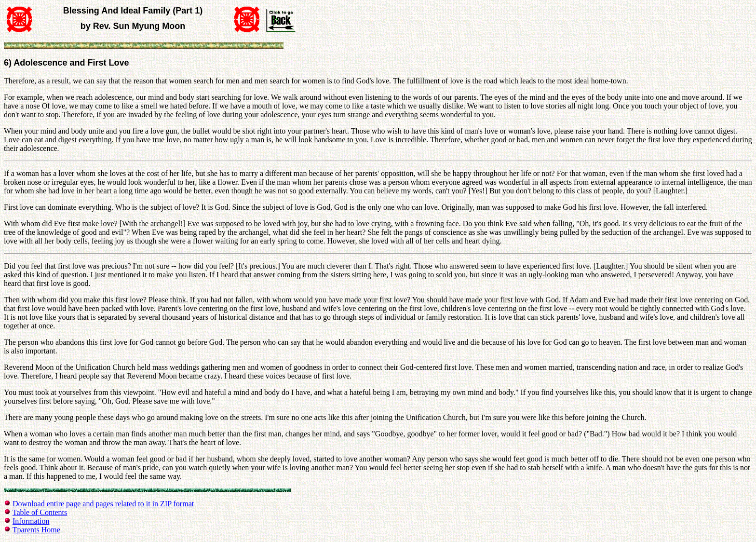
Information (31, 521)
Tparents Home (36, 530)
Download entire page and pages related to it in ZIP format (103, 504)
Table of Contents (40, 512)
